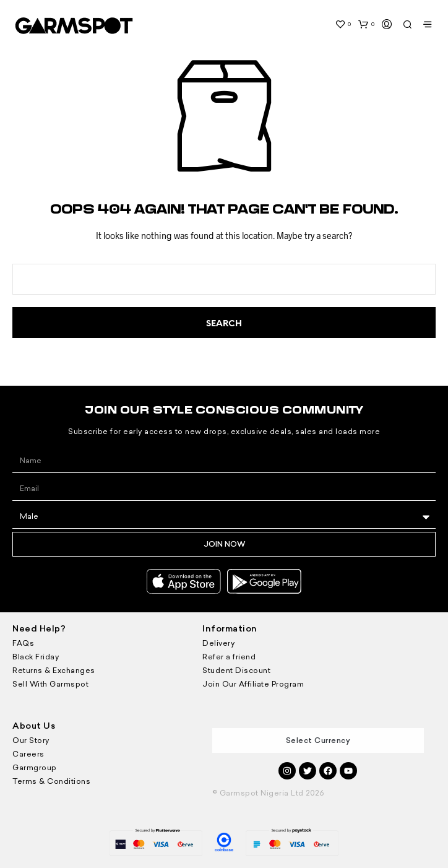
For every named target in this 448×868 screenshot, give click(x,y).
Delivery (218, 643)
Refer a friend (229, 657)
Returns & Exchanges (54, 671)
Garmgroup (35, 768)
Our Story (31, 740)
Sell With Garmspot (50, 684)
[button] (343, 24)
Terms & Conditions (51, 781)
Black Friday (36, 657)
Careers (28, 754)
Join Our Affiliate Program (253, 684)
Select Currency (318, 740)
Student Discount (236, 671)
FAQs (23, 643)
